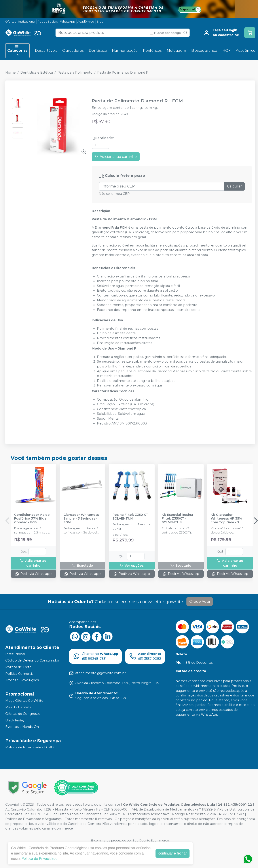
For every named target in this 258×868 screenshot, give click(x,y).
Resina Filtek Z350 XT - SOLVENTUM (131, 517)
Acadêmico (86, 22)
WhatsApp (68, 22)
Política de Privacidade (39, 859)
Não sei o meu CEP (114, 194)
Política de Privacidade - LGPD (29, 747)
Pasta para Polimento (75, 73)
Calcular (234, 186)
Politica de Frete (18, 667)
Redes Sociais (48, 22)
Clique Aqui (200, 601)
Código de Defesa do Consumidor (32, 661)
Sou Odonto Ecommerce (151, 840)
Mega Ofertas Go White (24, 701)
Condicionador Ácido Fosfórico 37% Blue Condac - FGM (32, 519)
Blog (100, 22)
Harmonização (125, 51)
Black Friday (15, 720)
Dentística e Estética (37, 73)
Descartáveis (46, 51)
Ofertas (11, 22)
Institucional (27, 22)
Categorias (17, 51)
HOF (227, 51)
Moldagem (176, 51)
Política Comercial (20, 674)
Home (10, 73)
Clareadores (73, 51)
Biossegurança (204, 51)
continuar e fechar (173, 853)
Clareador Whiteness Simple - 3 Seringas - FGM (81, 519)
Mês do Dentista (18, 707)
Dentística (98, 51)
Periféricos (152, 51)
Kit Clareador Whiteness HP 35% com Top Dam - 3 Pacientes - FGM (226, 519)
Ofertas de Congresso (23, 714)
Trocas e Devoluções (22, 680)
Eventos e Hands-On (22, 727)
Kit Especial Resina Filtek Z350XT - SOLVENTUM (177, 519)
